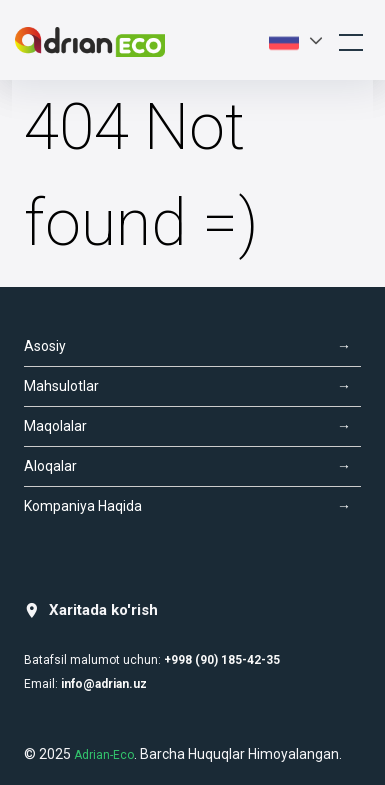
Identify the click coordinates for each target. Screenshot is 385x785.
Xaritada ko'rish (91, 610)
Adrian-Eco (104, 755)
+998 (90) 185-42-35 (222, 660)
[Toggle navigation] (351, 40)
